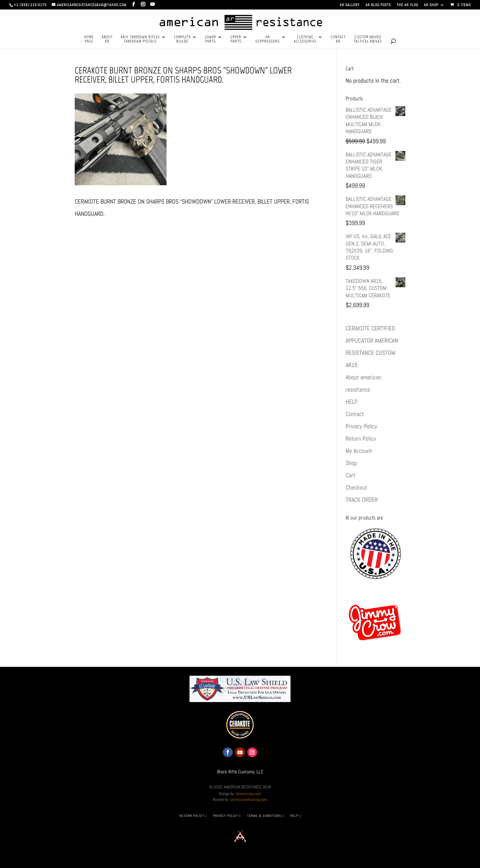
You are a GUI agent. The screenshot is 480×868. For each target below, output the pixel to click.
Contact (355, 414)
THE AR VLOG (407, 5)
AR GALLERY (350, 5)
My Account (359, 451)
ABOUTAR (107, 39)
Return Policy (361, 438)
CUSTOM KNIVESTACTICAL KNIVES (368, 39)
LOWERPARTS (210, 39)
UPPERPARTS (236, 39)
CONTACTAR (338, 39)
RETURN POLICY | (193, 816)
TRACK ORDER (362, 500)
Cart (351, 475)
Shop (351, 463)
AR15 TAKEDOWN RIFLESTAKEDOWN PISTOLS (140, 39)
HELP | (295, 816)
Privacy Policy (361, 426)
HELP (352, 402)
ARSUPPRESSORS (268, 39)
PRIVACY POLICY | (227, 816)
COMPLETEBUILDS (182, 39)
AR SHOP (431, 5)
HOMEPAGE (89, 39)
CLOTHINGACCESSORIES (305, 39)
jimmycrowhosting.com (249, 799)
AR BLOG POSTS (378, 5)
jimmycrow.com (249, 794)
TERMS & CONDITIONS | (265, 816)
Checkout (356, 487)
